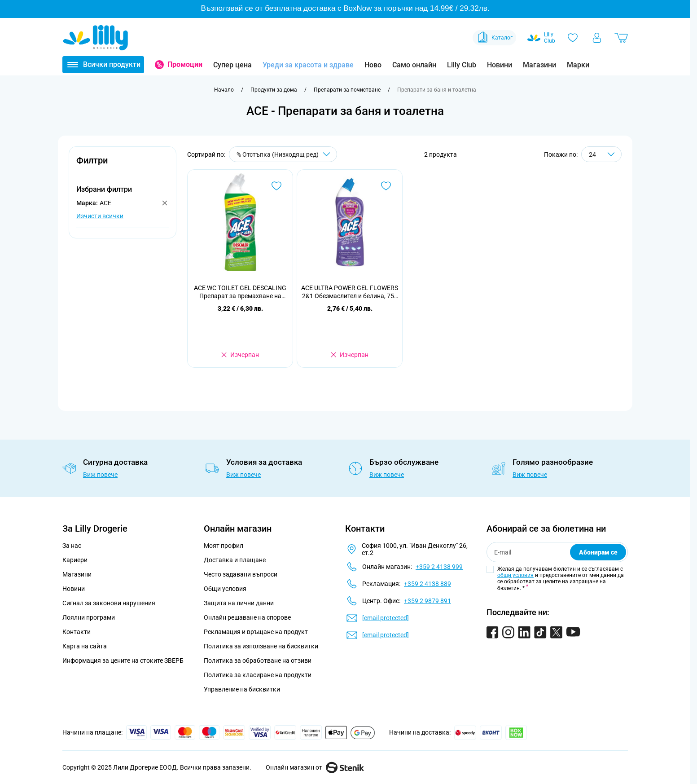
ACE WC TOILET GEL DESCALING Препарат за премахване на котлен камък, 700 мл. (240, 292)
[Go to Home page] (96, 38)
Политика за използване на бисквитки (261, 646)
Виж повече (100, 475)
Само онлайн (414, 65)
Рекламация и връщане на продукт (256, 632)
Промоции (185, 64)
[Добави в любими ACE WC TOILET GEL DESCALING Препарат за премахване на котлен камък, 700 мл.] (276, 186)
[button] (123, 165)
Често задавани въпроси (241, 574)
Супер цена (232, 65)
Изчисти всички (100, 216)
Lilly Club (462, 65)
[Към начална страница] (224, 90)
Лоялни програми (89, 617)
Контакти (77, 632)
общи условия (515, 575)
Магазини (539, 65)
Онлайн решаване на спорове (247, 617)
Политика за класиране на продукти (258, 675)
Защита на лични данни (239, 603)
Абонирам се (598, 552)
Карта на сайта (85, 646)
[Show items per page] (601, 154)
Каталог (494, 38)
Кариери (75, 560)
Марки (578, 65)
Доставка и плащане (235, 560)
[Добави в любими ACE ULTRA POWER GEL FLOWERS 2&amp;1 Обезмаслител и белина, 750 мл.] (386, 186)
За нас (72, 546)
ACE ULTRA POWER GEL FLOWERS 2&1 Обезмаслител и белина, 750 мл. (350, 292)
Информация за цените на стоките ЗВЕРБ (123, 661)
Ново (373, 65)
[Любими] (573, 38)
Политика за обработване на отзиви (258, 661)
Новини (500, 65)
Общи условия (225, 589)
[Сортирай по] (283, 154)
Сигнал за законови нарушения (109, 603)
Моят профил (224, 546)
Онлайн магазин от (315, 767)
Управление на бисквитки (242, 689)
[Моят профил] (597, 38)
